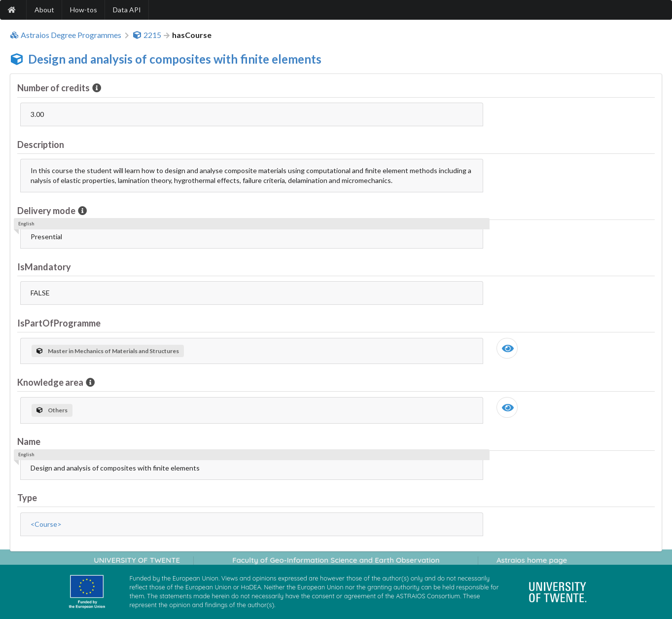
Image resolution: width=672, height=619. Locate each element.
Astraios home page (532, 560)
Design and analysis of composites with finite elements (175, 59)
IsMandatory (44, 267)
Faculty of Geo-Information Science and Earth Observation (336, 560)
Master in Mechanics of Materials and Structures (108, 351)
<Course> (46, 524)
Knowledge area (51, 382)
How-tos (84, 10)
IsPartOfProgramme (59, 323)
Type (27, 498)
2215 (147, 35)
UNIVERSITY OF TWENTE (137, 560)
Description (41, 145)
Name (29, 441)
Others (52, 410)
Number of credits (54, 88)
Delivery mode (47, 211)
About (44, 10)
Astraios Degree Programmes (66, 35)
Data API (127, 10)
